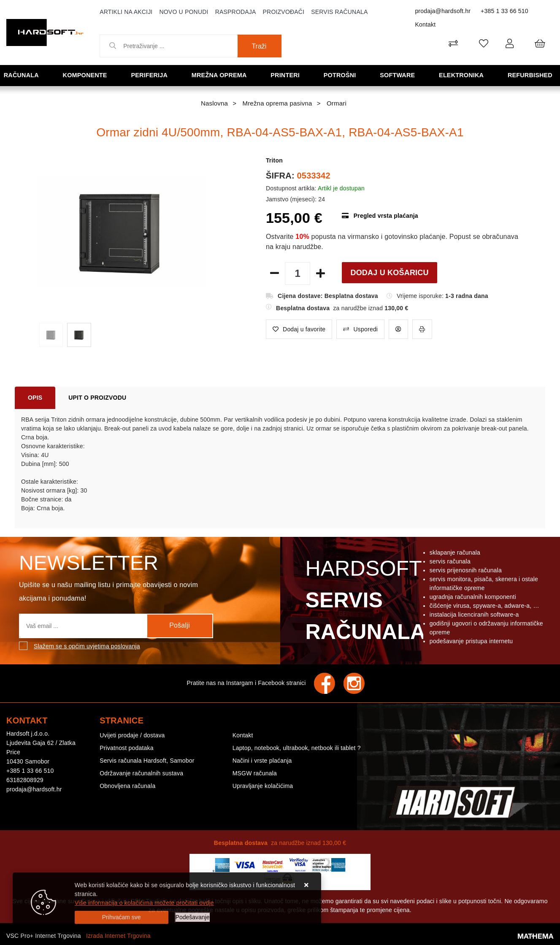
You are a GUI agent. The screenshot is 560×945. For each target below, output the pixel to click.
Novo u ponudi (184, 12)
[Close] (122, 917)
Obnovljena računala (127, 786)
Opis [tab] (35, 398)
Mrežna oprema (221, 75)
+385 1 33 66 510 (505, 11)
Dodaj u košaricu (389, 273)
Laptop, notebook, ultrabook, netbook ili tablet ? (297, 748)
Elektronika (463, 75)
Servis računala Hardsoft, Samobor (147, 761)
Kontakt (425, 24)
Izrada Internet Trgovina (118, 936)
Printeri (287, 75)
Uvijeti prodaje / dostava (132, 735)
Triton (274, 160)
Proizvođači (284, 12)
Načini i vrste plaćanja (262, 761)
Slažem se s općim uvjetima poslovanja (87, 646)
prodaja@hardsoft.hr (443, 11)
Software (399, 75)
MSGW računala (255, 773)
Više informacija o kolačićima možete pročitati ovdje (144, 903)
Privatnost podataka (127, 748)
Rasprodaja (236, 12)
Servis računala (339, 12)
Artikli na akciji (126, 12)
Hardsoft (364, 602)
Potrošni (342, 75)
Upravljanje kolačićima (263, 786)
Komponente (87, 75)
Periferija (151, 75)
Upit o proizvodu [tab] (97, 398)
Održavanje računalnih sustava (141, 773)
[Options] (193, 917)
